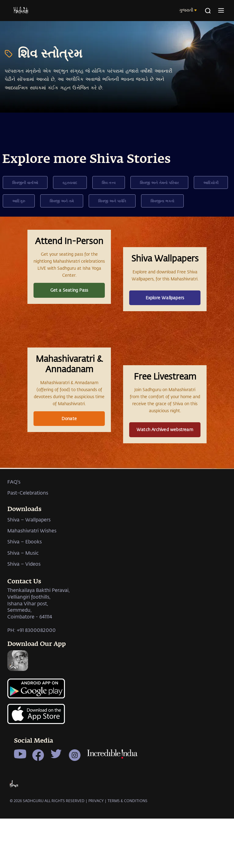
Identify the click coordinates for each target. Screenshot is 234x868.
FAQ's (14, 550)
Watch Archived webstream (165, 479)
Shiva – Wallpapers (29, 587)
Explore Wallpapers (165, 315)
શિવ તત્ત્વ (109, 182)
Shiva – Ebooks (25, 610)
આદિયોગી (211, 182)
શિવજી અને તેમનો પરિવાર (159, 182)
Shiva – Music (23, 621)
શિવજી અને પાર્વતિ (112, 201)
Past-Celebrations (28, 561)
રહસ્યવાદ (70, 182)
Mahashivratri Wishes (32, 598)
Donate (69, 467)
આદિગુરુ (19, 201)
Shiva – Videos (24, 632)
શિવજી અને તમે (62, 201)
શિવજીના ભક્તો (162, 201)
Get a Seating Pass (69, 307)
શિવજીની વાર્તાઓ (25, 182)
